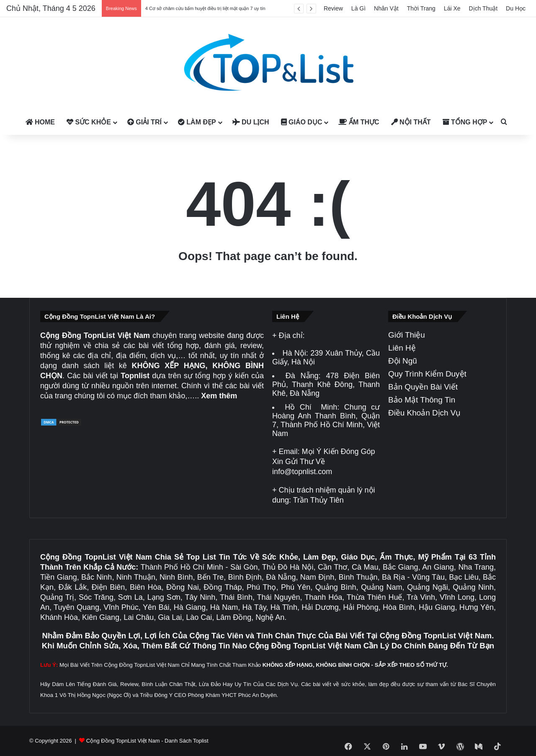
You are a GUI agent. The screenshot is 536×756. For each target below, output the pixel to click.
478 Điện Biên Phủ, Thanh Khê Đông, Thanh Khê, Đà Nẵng (326, 384)
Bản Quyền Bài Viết (423, 387)
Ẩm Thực (359, 122)
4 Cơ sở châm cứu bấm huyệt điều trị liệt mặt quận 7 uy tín (205, 8)
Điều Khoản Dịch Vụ (424, 413)
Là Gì (358, 8)
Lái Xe (452, 8)
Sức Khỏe (89, 122)
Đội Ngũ (403, 361)
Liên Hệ (402, 348)
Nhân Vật (386, 8)
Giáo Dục (302, 122)
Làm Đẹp (197, 122)
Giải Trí (144, 122)
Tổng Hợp (465, 122)
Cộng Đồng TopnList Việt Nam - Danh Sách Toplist (147, 741)
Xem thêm (219, 396)
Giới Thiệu (407, 335)
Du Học (516, 8)
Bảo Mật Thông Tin (422, 400)
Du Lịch (251, 122)
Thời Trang (421, 8)
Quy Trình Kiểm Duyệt (427, 374)
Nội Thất (411, 122)
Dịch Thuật (483, 8)
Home (40, 122)
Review (333, 8)
